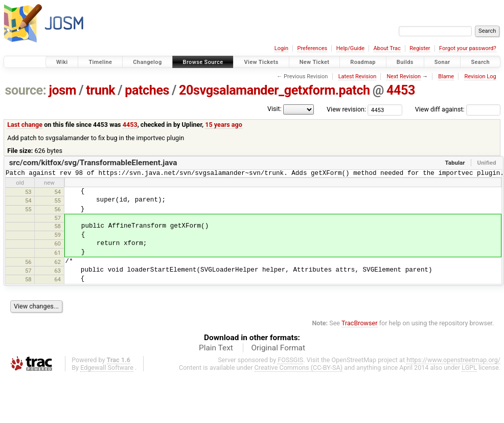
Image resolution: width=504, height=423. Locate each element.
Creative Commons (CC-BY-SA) (299, 369)
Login (281, 48)
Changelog (147, 62)
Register (420, 48)
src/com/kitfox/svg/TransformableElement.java (93, 163)
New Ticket (315, 62)
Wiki (62, 62)
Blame (446, 76)
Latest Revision (358, 76)
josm (62, 90)
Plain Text (216, 349)
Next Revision (404, 76)
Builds (405, 62)
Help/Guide (350, 48)
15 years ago (224, 125)
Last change (25, 125)
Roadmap (363, 62)
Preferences (312, 48)
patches (147, 90)
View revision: (346, 109)
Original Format (278, 349)
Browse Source (203, 62)
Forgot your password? (468, 48)
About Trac (387, 48)
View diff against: (458, 109)
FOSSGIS (290, 361)
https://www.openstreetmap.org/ (453, 361)
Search (480, 62)
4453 (401, 90)
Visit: (274, 109)
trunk (100, 90)
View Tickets (261, 62)
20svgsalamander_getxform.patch (274, 90)
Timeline (100, 62)
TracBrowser (360, 325)
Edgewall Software (107, 369)
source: (26, 90)
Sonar (442, 62)
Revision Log (480, 76)
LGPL (469, 369)
